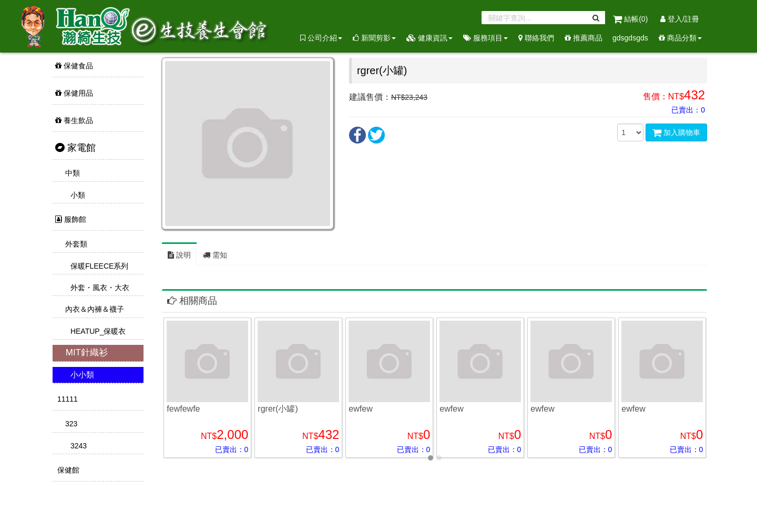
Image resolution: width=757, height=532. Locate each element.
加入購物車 (676, 132)
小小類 (81, 375)
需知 (215, 255)
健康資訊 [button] (429, 38)
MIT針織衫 (85, 352)
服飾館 (71, 219)
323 (70, 424)
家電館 (75, 148)
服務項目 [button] (485, 38)
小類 (77, 195)
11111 (67, 399)
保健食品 (74, 66)
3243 (78, 446)
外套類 (75, 244)
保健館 (67, 470)
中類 (71, 173)
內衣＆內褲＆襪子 (94, 309)
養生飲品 (74, 120)
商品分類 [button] (680, 38)
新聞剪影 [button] (374, 38)
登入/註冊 (680, 19)
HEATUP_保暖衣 (97, 331)
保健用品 (74, 93)
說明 (179, 255)
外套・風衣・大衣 (99, 288)
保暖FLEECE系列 (98, 266)
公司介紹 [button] (321, 38)
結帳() (631, 19)
